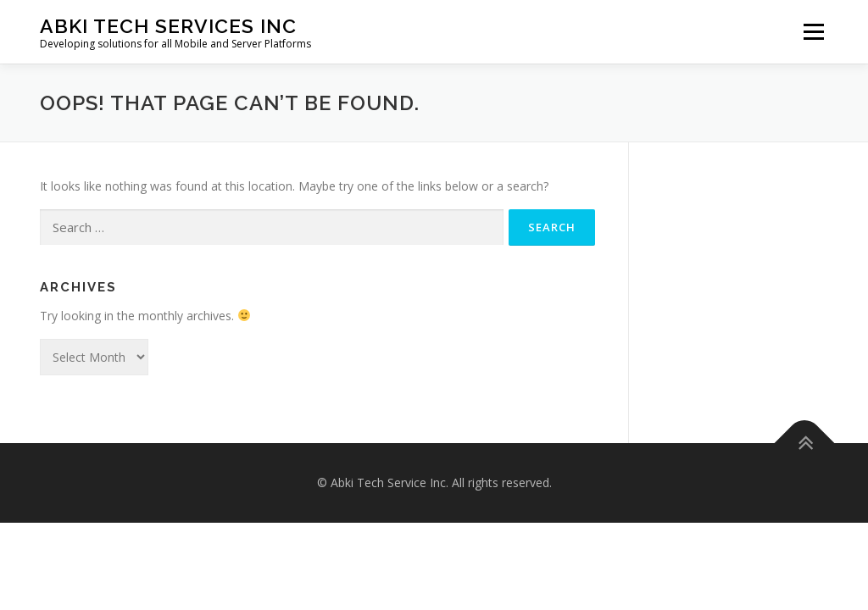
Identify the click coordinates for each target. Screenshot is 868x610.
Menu (813, 32)
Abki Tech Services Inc (168, 26)
